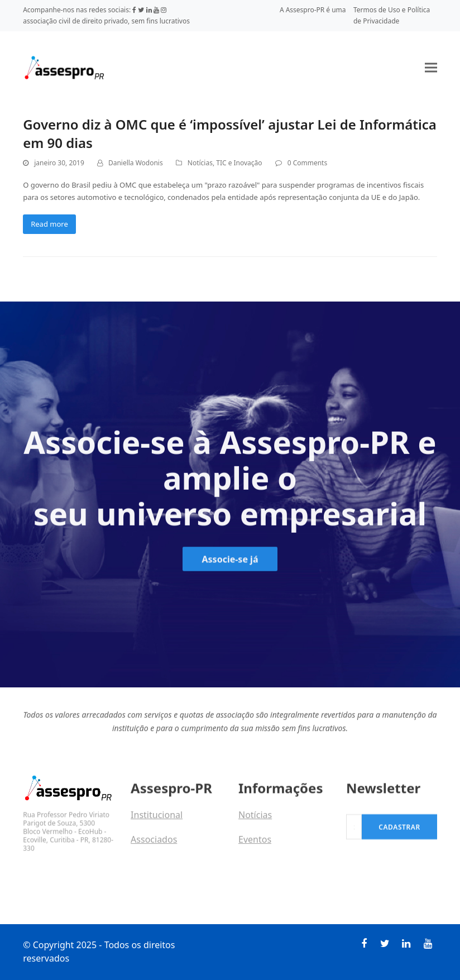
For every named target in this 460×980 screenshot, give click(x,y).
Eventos (255, 848)
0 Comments (307, 163)
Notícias (200, 163)
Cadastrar (399, 842)
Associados (154, 848)
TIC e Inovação (239, 163)
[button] (431, 67)
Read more (49, 224)
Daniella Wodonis (136, 163)
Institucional (157, 823)
